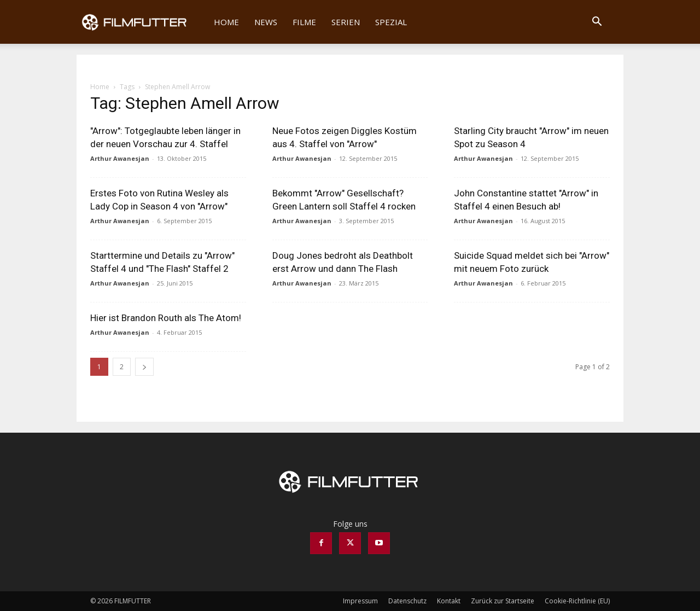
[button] (597, 23)
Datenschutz (407, 601)
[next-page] (144, 367)
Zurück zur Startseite (503, 601)
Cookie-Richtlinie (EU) (577, 601)
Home (226, 22)
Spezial (391, 22)
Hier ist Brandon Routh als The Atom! (166, 318)
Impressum (360, 601)
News (266, 22)
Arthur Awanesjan (120, 158)
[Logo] (141, 22)
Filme (304, 22)
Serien (346, 22)
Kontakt (449, 601)
